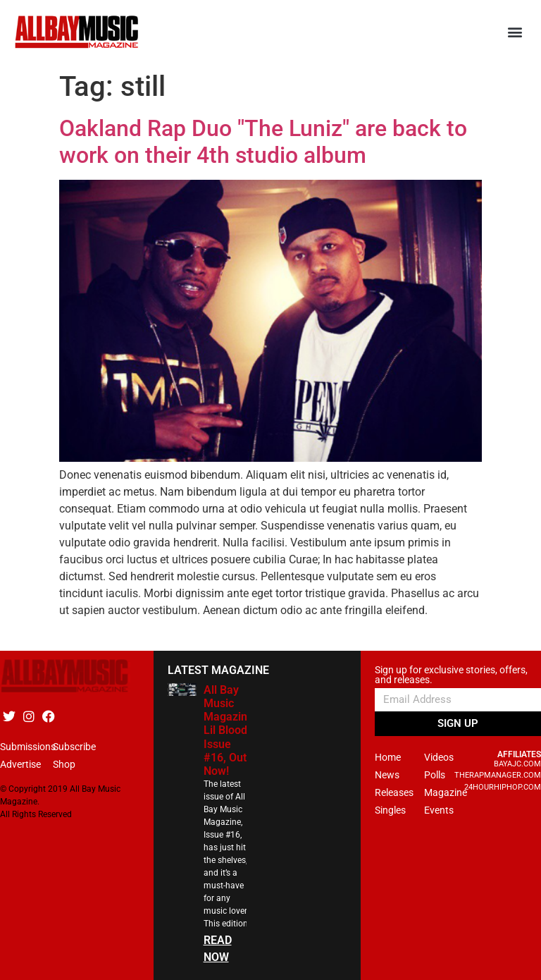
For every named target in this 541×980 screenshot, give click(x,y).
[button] (515, 32)
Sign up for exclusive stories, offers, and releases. (451, 675)
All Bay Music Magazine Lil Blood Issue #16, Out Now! (229, 730)
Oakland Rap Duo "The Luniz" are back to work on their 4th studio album (263, 142)
